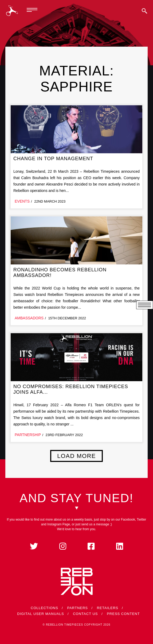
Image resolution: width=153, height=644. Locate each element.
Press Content (123, 614)
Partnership (28, 435)
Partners (77, 608)
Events (22, 201)
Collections (44, 608)
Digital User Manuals (40, 614)
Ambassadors (29, 318)
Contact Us (85, 614)
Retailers (108, 608)
